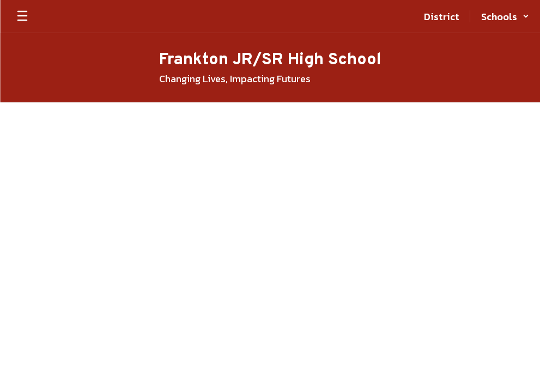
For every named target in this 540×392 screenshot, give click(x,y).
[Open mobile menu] (22, 16)
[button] (505, 16)
